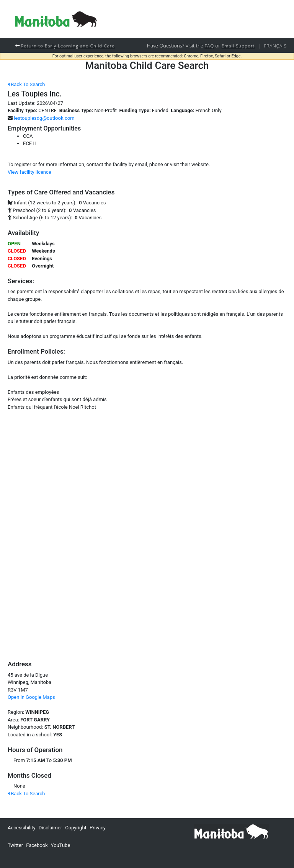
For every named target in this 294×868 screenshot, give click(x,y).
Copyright (76, 828)
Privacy (98, 828)
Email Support (238, 46)
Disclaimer (50, 828)
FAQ (209, 46)
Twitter (15, 845)
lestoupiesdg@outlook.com (44, 118)
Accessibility (22, 828)
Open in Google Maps (31, 697)
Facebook (37, 845)
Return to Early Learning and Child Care (68, 46)
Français (275, 46)
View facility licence (29, 172)
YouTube (61, 845)
